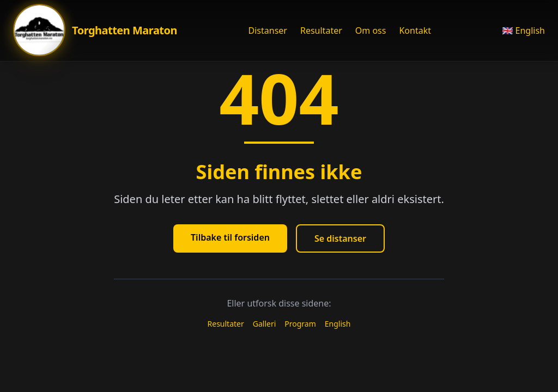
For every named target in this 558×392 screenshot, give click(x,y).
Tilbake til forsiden (230, 237)
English (338, 324)
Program (300, 324)
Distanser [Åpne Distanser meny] (268, 30)
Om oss (371, 30)
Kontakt (415, 30)
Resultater (321, 30)
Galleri (265, 324)
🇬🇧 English (523, 30)
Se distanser (340, 238)
